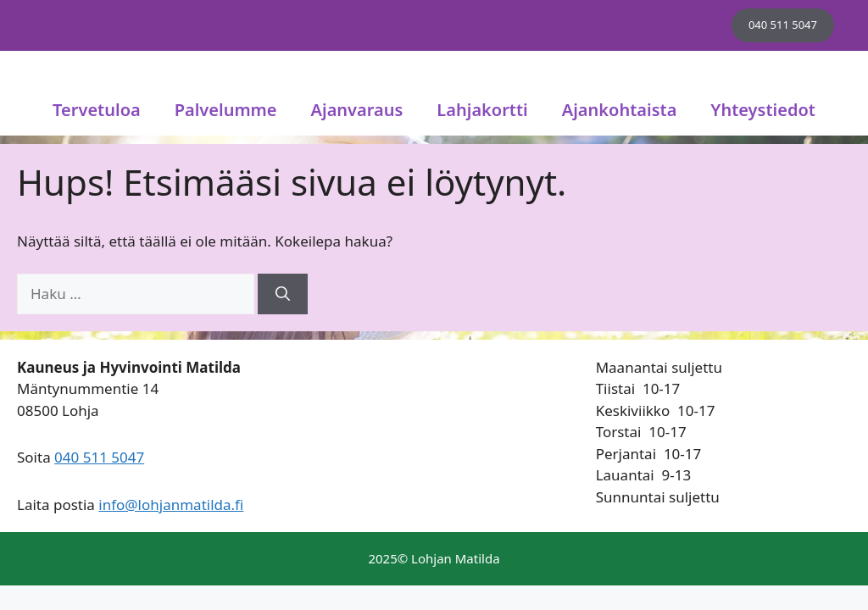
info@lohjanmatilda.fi (171, 505)
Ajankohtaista (620, 110)
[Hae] (283, 294)
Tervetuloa (97, 110)
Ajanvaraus (357, 110)
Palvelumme (226, 110)
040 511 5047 (783, 25)
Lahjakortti (482, 110)
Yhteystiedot (763, 110)
